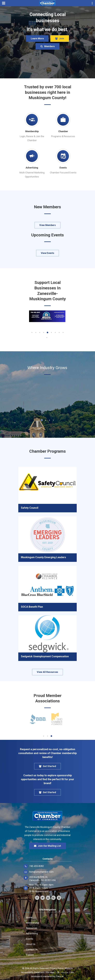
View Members (47, 225)
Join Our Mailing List (47, 846)
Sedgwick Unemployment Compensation (45, 656)
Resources (32, 928)
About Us (31, 944)
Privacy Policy (57, 968)
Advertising (32, 168)
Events (63, 168)
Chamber (63, 131)
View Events (48, 253)
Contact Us (32, 950)
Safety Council (30, 508)
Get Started (47, 766)
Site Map (50, 972)
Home (29, 917)
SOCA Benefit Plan (32, 607)
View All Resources (47, 672)
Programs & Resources (63, 136)
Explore (30, 955)
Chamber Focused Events (63, 173)
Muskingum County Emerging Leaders (43, 557)
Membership (32, 131)
